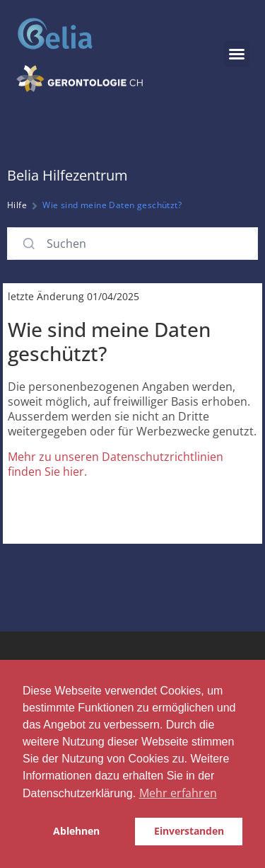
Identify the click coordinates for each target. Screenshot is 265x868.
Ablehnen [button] (76, 831)
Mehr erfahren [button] (178, 793)
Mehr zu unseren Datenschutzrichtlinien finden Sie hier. (116, 464)
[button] (237, 54)
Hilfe (17, 205)
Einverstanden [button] (189, 831)
